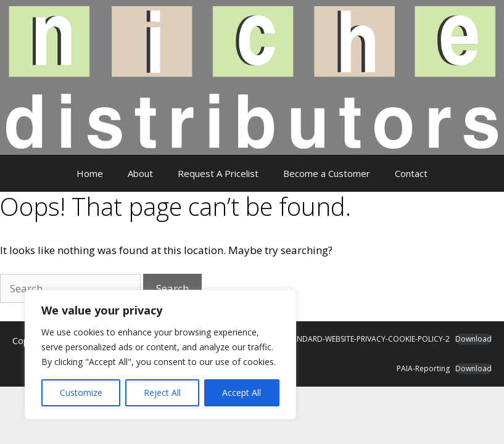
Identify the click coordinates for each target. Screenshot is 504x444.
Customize (81, 393)
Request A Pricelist (218, 173)
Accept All (242, 393)
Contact (411, 173)
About (140, 173)
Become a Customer (327, 173)
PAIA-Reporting (423, 368)
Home (90, 173)
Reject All (162, 393)
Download (473, 339)
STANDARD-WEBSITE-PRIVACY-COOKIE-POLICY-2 (367, 339)
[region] (160, 355)
